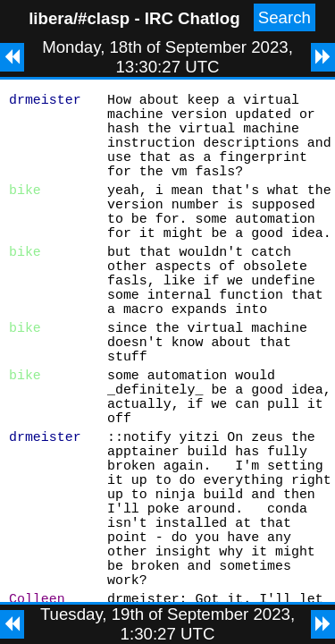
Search (285, 17)
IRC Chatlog (193, 18)
